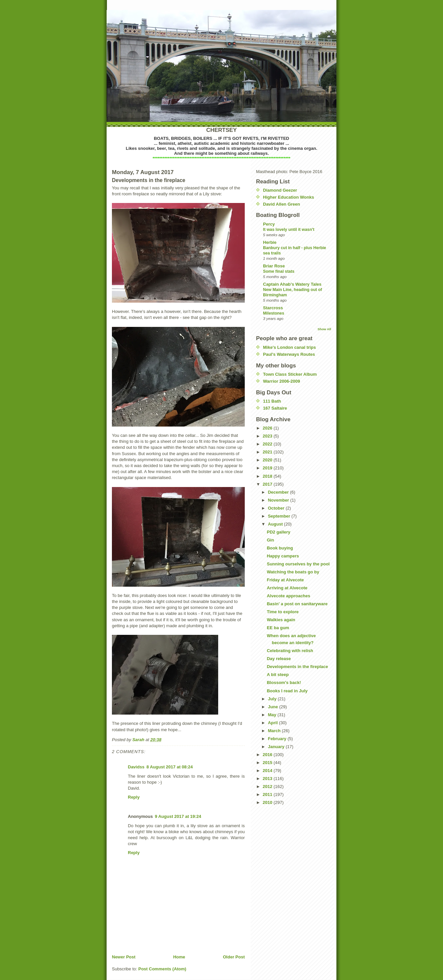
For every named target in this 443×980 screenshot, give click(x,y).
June (274, 707)
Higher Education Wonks (289, 197)
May (273, 715)
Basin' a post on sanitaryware (297, 604)
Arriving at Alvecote (287, 588)
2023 (268, 436)
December (279, 492)
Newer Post (124, 957)
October (277, 508)
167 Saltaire (275, 408)
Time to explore (283, 612)
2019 (268, 468)
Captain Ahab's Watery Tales (292, 284)
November (279, 500)
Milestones (274, 313)
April (273, 723)
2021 (268, 452)
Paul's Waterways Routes (289, 354)
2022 (268, 444)
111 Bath (272, 401)
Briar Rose (274, 266)
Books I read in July (287, 691)
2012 (268, 786)
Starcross (273, 308)
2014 (268, 771)
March (275, 731)
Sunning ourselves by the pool (298, 564)
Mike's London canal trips (289, 347)
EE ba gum (278, 628)
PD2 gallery (278, 532)
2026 (268, 428)
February (278, 739)
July (273, 699)
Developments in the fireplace (297, 667)
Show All (324, 329)
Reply (134, 797)
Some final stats (279, 271)
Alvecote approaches (288, 596)
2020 (268, 460)
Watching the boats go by (293, 572)
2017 (268, 484)
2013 (268, 779)
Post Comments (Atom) (162, 969)
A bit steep (278, 675)
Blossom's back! (284, 683)
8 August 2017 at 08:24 (170, 767)
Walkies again (281, 620)
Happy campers (283, 556)
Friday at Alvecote (285, 580)
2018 (268, 476)
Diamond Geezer (280, 190)
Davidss (136, 767)
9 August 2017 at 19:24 (178, 816)
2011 (268, 794)
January (277, 747)
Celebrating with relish (290, 651)
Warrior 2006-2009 (282, 381)
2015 (268, 763)
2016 (268, 755)
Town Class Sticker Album (290, 374)
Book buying (280, 548)
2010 (268, 802)
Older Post (234, 957)
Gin (270, 540)
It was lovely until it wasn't (289, 230)
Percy (269, 224)
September (280, 516)
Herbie (270, 242)
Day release (279, 659)
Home (179, 957)
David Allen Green (282, 204)
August (276, 524)
